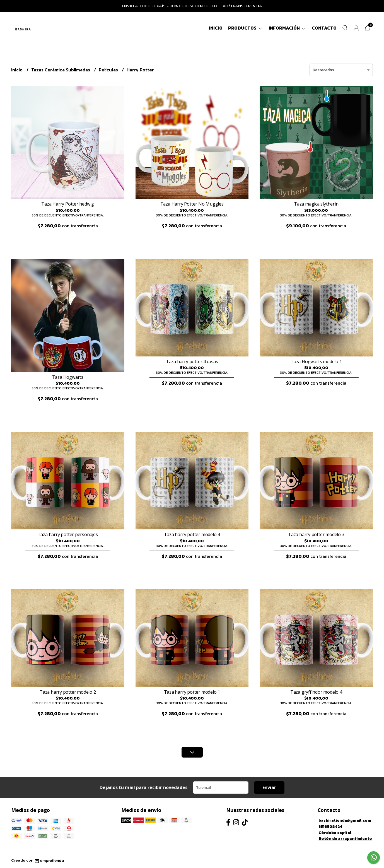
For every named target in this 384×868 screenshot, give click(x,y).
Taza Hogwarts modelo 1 (316, 361)
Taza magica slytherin (316, 204)
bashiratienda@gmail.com (345, 820)
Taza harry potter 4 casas (192, 361)
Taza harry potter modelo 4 (192, 534)
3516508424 (330, 826)
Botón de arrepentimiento (345, 838)
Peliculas (109, 70)
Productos (246, 28)
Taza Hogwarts (68, 377)
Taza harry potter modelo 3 (316, 534)
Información (287, 28)
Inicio (216, 28)
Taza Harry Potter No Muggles (192, 204)
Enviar (269, 787)
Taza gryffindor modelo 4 (316, 692)
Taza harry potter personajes (68, 534)
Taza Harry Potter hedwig (68, 204)
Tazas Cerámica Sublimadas (61, 70)
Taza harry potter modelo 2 (68, 692)
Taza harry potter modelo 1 (192, 692)
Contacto (324, 28)
